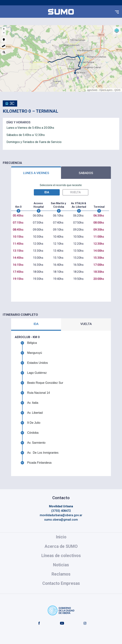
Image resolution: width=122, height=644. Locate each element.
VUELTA (86, 324)
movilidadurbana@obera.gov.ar (61, 515)
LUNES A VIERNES (36, 173)
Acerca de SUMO (61, 546)
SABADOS (86, 173)
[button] (117, 12)
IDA (36, 324)
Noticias (61, 565)
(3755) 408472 (61, 511)
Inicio (61, 537)
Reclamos (61, 574)
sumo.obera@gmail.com (61, 520)
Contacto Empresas (61, 583)
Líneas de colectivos (61, 556)
